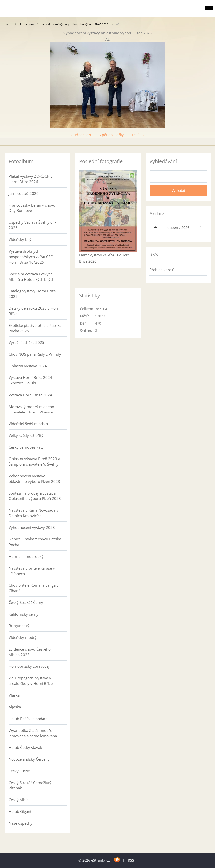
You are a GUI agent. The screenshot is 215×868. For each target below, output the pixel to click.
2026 (185, 227)
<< (156, 227)
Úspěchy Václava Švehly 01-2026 (32, 225)
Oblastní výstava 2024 (28, 366)
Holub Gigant (20, 811)
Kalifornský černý (23, 614)
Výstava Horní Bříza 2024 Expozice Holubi (30, 380)
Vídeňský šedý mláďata (28, 424)
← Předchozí (81, 135)
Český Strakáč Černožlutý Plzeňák (30, 785)
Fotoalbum (26, 24)
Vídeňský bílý (20, 239)
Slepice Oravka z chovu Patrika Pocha (35, 542)
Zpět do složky (112, 135)
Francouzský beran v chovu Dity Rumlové (32, 208)
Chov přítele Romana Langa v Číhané (34, 588)
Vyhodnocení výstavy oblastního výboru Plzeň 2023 (75, 24)
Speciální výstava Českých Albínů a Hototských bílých (32, 277)
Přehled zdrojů (162, 270)
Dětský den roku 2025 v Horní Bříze (35, 311)
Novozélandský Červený (29, 759)
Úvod (8, 24)
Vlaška (14, 695)
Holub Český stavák (25, 747)
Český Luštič (19, 771)
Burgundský (19, 626)
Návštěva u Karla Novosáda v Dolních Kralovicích (34, 513)
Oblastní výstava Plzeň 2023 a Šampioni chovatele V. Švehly (34, 461)
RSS (131, 860)
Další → (139, 135)
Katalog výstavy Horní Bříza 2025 (32, 294)
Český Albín (19, 800)
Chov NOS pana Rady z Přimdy (35, 354)
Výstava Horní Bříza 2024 (30, 395)
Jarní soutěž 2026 (24, 193)
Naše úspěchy (21, 823)
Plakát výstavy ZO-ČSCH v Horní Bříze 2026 (31, 179)
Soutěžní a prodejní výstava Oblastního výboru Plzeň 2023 (35, 496)
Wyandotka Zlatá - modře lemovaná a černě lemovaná (33, 733)
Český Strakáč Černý (26, 602)
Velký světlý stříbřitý (26, 435)
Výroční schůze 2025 (26, 342)
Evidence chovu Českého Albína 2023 (30, 652)
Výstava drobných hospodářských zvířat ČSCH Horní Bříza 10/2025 (32, 257)
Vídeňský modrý (23, 637)
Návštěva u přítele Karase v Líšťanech (32, 571)
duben (173, 227)
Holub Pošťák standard (28, 719)
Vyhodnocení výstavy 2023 (32, 527)
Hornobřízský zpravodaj (29, 666)
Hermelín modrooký (26, 556)
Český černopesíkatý (26, 447)
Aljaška (15, 707)
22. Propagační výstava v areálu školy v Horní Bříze (31, 681)
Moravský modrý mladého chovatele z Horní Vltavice (31, 409)
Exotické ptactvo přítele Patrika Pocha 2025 (35, 328)
